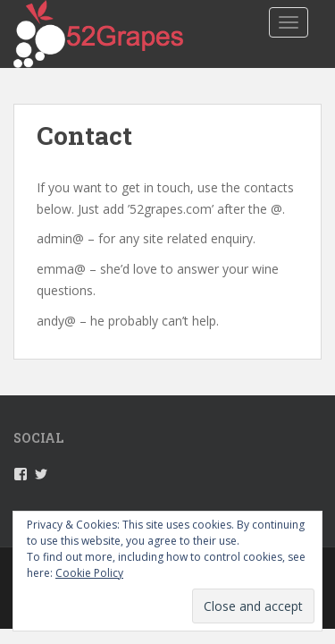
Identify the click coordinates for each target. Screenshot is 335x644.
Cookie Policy (89, 573)
